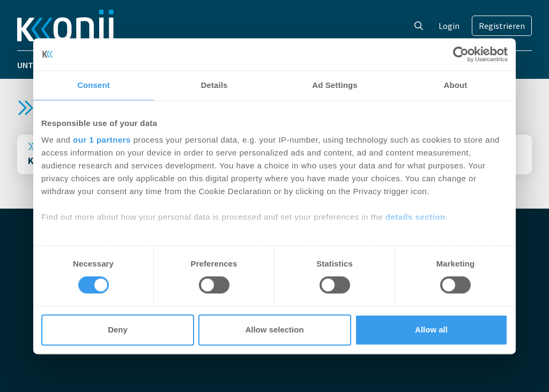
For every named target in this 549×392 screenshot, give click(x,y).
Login (449, 26)
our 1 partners (102, 140)
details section (416, 217)
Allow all (431, 330)
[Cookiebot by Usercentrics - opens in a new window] (461, 54)
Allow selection (274, 330)
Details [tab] (214, 85)
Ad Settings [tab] (335, 85)
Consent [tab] (94, 85)
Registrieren (502, 26)
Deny (118, 330)
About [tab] (456, 85)
